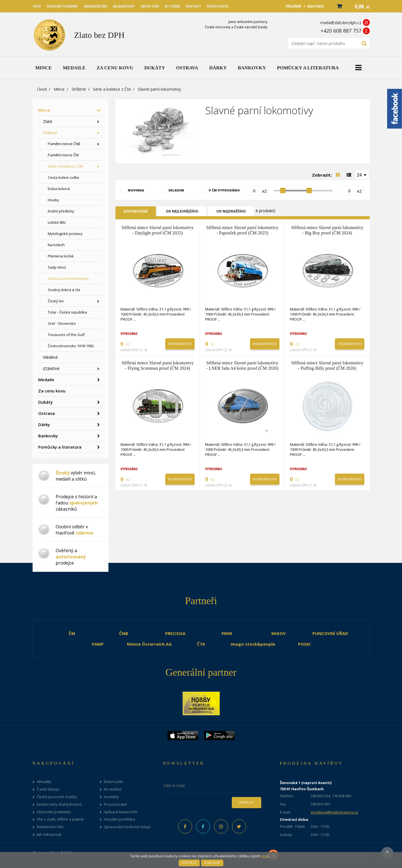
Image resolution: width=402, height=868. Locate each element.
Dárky (44, 424)
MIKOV (279, 633)
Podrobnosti (180, 344)
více (264, 856)
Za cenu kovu (52, 391)
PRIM (227, 633)
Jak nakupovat (49, 834)
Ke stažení (113, 789)
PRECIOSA (175, 633)
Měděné (50, 357)
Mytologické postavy (65, 234)
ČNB (124, 633)
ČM (72, 633)
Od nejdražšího (231, 211)
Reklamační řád (50, 827)
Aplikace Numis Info (121, 812)
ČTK (201, 644)
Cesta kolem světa (63, 177)
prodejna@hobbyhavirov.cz (334, 812)
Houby (53, 200)
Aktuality (44, 782)
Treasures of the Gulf (66, 335)
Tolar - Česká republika (67, 312)
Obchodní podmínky (54, 812)
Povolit (189, 863)
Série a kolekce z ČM (112, 89)
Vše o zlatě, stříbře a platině (60, 819)
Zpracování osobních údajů (127, 827)
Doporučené (136, 211)
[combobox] (362, 175)
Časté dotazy (48, 789)
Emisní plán (114, 782)
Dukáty (46, 402)
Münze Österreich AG (149, 644)
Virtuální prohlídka (120, 819)
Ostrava (46, 413)
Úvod (42, 89)
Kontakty (112, 797)
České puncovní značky (57, 797)
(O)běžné (51, 368)
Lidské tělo (57, 222)
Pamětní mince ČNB (64, 144)
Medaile (46, 380)
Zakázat (212, 863)
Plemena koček (61, 256)
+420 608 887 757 (341, 31)
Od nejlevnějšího (182, 211)
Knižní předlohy (61, 211)
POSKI (304, 644)
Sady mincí (57, 267)
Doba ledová (59, 189)
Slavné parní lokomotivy (68, 278)
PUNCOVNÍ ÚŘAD (330, 633)
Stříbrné (79, 89)
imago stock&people (253, 644)
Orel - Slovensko (62, 323)
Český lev (56, 301)
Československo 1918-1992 (71, 346)
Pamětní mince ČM (63, 155)
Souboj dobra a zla (64, 290)
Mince (59, 89)
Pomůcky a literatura (60, 447)
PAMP (98, 644)
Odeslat (246, 802)
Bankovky (48, 436)
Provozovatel (115, 804)
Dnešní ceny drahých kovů (59, 804)
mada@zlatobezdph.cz (341, 23)
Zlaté (48, 121)
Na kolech (56, 245)
